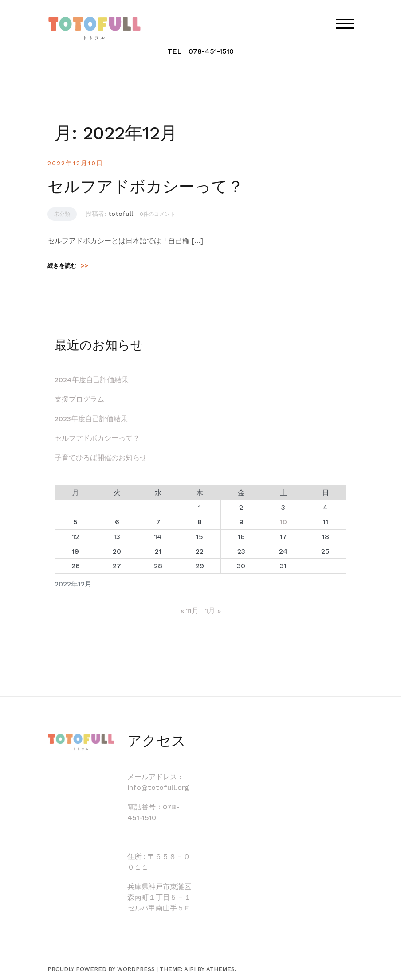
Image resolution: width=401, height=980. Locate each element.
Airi (190, 969)
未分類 (62, 214)
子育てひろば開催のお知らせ (101, 458)
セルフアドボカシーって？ (145, 187)
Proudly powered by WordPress (101, 969)
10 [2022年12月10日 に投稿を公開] (283, 522)
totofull (121, 214)
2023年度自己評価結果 (91, 419)
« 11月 (190, 611)
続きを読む (68, 266)
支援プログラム (79, 399)
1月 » (213, 611)
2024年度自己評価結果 (92, 380)
